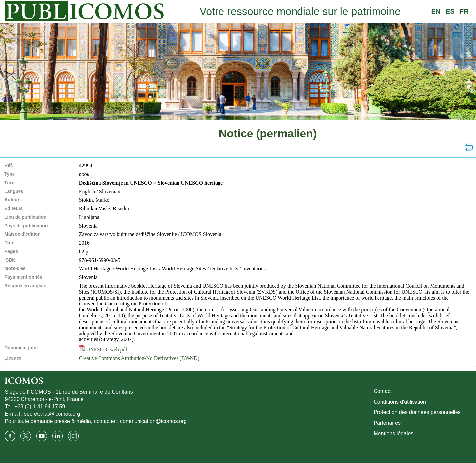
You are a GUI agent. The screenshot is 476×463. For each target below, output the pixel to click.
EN (436, 11)
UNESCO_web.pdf (103, 350)
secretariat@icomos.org (52, 414)
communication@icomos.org (153, 421)
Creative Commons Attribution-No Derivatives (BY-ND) (139, 358)
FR (464, 11)
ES (450, 11)
